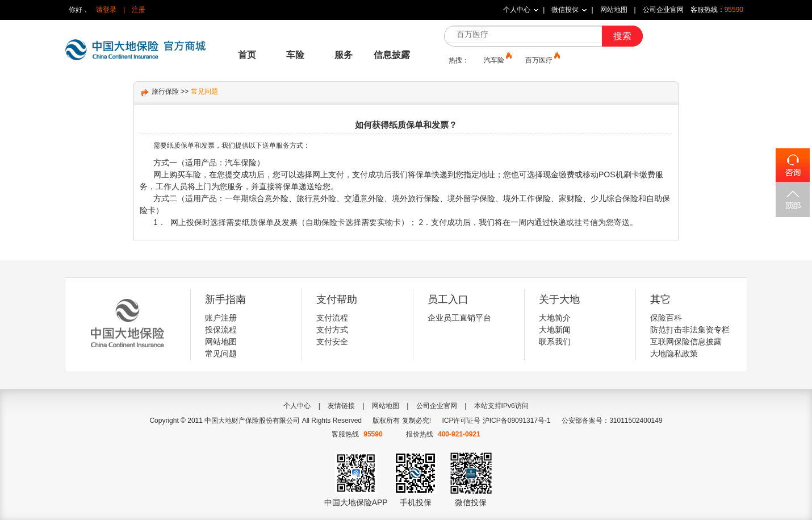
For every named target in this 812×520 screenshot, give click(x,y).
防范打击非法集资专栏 (690, 330)
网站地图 (614, 10)
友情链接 (341, 406)
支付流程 (332, 318)
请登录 (106, 10)
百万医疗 (542, 60)
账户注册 (221, 318)
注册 (139, 10)
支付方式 (332, 330)
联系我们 (555, 342)
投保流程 (221, 330)
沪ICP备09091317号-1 (517, 421)
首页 (247, 55)
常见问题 (221, 353)
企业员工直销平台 (459, 318)
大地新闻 (555, 330)
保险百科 (666, 318)
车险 (295, 55)
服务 (344, 55)
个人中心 (517, 10)
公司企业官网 (663, 10)
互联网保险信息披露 (686, 342)
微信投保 (565, 10)
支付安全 (332, 342)
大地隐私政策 (674, 353)
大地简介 (555, 318)
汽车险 (497, 60)
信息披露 (392, 55)
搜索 (622, 36)
